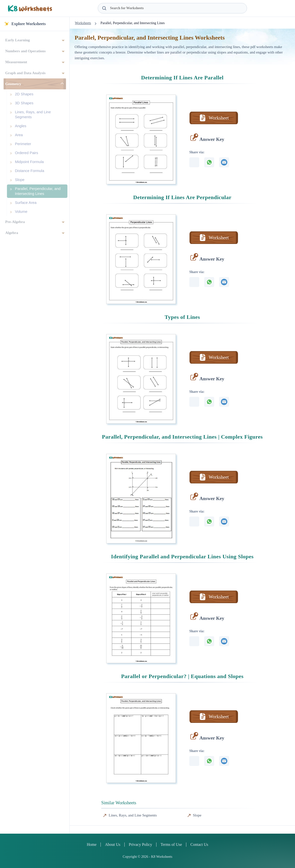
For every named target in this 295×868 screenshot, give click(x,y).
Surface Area (26, 203)
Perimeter (23, 144)
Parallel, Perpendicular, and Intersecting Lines (38, 191)
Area (19, 135)
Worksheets (83, 23)
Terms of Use (171, 844)
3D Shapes (24, 103)
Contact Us (199, 844)
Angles (21, 126)
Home (92, 844)
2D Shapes (24, 94)
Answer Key (212, 139)
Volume (21, 211)
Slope (20, 180)
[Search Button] (104, 8)
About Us (113, 844)
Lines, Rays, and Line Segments (33, 114)
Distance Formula (30, 171)
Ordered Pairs (26, 153)
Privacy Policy (141, 844)
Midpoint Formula (29, 162)
